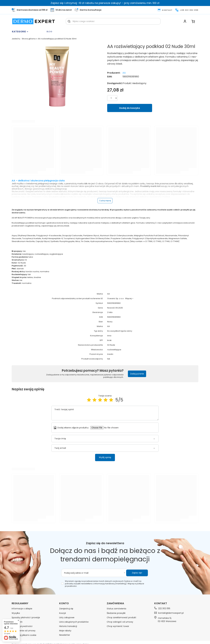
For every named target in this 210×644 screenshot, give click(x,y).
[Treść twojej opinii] (105, 413)
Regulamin (17, 622)
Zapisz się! (137, 573)
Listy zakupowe (67, 617)
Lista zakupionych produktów (74, 622)
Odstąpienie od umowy (24, 631)
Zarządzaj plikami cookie (24, 635)
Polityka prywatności (22, 626)
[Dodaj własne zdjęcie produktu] (113, 428)
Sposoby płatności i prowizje (26, 617)
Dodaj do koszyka (130, 108)
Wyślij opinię (105, 457)
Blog (49, 32)
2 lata (110, 312)
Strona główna (29, 39)
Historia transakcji (68, 626)
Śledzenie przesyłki (116, 613)
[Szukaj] (69, 21)
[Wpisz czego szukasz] (113, 21)
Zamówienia (115, 603)
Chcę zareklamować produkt (121, 617)
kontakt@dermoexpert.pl (171, 613)
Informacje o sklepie (22, 609)
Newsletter (65, 635)
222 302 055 (164, 609)
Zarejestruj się (66, 609)
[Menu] (28, 32)
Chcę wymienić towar (118, 626)
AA (124, 73)
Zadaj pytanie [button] (137, 374)
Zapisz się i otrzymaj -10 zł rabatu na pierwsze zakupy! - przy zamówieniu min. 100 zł (105, 3)
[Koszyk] (193, 21)
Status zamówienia (116, 609)
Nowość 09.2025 (115, 308)
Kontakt (161, 603)
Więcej (128, 298)
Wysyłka (16, 613)
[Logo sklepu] (34, 21)
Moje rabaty (65, 631)
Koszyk (63, 613)
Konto (64, 603)
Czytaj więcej (105, 201)
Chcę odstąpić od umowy (120, 622)
